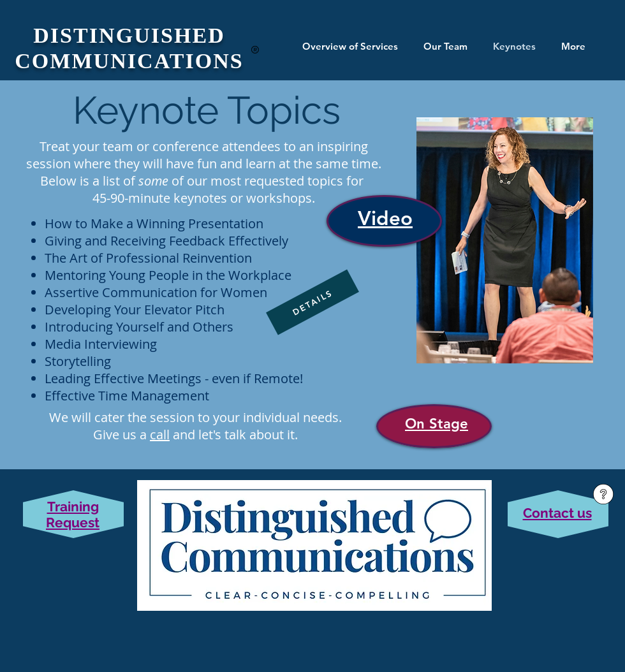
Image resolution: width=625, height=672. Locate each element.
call (160, 435)
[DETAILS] (312, 303)
